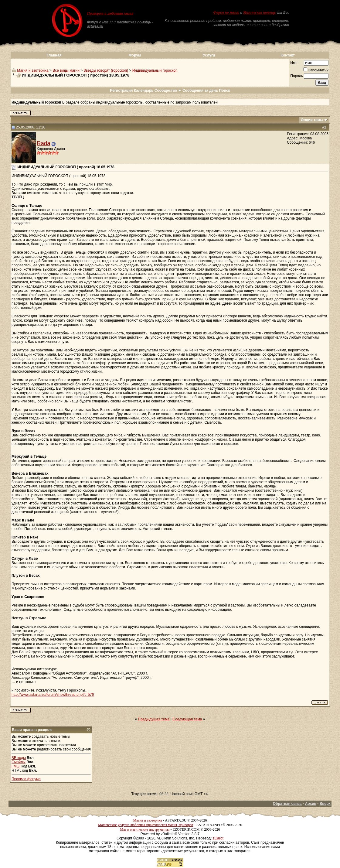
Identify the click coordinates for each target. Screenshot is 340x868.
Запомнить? (316, 70)
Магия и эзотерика (33, 70)
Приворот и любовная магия (110, 13)
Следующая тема (187, 719)
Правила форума (26, 779)
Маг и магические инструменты (145, 829)
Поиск (225, 91)
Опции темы (312, 120)
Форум (135, 55)
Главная (54, 55)
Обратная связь (287, 804)
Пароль (297, 76)
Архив (311, 804)
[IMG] (16, 766)
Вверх (325, 804)
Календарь (144, 91)
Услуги (209, 55)
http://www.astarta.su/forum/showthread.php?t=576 (53, 695)
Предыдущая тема (154, 719)
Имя (294, 63)
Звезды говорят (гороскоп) (106, 70)
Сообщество (168, 91)
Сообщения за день (200, 91)
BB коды (19, 758)
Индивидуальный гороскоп (155, 70)
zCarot (218, 838)
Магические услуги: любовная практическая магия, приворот (146, 825)
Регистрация (121, 91)
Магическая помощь (259, 12)
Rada (44, 143)
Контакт (288, 55)
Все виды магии (66, 70)
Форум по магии (226, 12)
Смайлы (19, 762)
